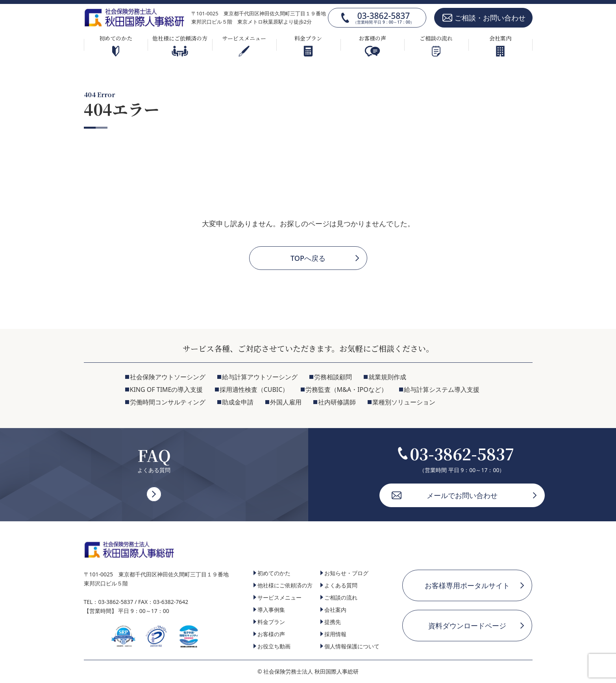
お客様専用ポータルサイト (467, 585)
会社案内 (500, 46)
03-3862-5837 (384, 18)
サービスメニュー (244, 46)
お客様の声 (372, 46)
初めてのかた (116, 46)
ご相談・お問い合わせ (490, 18)
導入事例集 (271, 610)
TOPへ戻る (308, 258)
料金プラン (308, 46)
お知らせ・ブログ (346, 573)
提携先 (333, 622)
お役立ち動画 (274, 646)
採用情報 (335, 634)
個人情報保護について (352, 646)
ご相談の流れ (436, 46)
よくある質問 (341, 585)
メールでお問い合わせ (462, 495)
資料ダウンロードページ (467, 626)
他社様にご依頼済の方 (180, 46)
